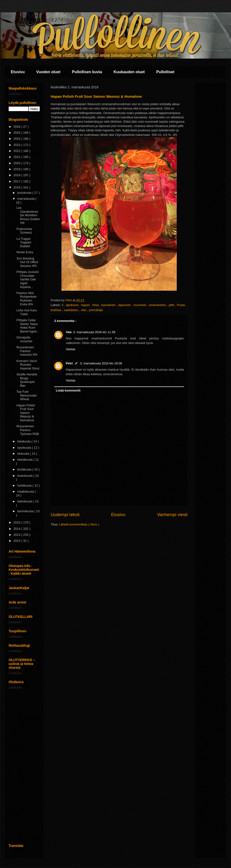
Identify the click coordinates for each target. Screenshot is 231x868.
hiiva (96, 305)
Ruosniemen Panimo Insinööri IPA (27, 351)
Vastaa (71, 349)
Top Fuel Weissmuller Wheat (27, 395)
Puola (181, 305)
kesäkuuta (25, 469)
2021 (17, 157)
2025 (17, 133)
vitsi (84, 310)
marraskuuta (26, 199)
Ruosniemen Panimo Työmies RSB (28, 430)
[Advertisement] (24, 766)
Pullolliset (165, 72)
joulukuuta (25, 193)
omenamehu (158, 305)
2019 (17, 169)
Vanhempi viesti (172, 515)
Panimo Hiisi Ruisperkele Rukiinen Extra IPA (26, 299)
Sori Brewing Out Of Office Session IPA (27, 262)
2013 (17, 535)
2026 (17, 127)
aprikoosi (73, 305)
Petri (69, 363)
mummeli (140, 305)
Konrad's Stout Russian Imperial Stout (28, 365)
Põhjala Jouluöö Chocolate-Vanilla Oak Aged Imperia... (27, 279)
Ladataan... (16, 94)
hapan (86, 305)
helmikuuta (25, 501)
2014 (17, 529)
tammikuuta (26, 511)
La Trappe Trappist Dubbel (24, 242)
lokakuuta (24, 441)
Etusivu (18, 72)
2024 (17, 139)
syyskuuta (25, 448)
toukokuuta (25, 476)
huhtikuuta (25, 485)
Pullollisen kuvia (87, 72)
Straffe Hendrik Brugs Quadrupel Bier (27, 380)
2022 (17, 151)
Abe (69, 332)
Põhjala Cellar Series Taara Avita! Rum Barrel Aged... (28, 326)
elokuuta (24, 454)
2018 (17, 175)
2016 (17, 187)
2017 (17, 181)
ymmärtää (96, 310)
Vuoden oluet (48, 72)
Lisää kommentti (68, 390)
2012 (17, 541)
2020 (17, 163)
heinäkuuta (25, 460)
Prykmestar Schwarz (24, 231)
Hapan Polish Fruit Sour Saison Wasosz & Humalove (26, 413)
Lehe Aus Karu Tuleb (27, 312)
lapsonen (125, 305)
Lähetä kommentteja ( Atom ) (79, 524)
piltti (172, 305)
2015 (17, 522)
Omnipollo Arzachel (24, 339)
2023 (17, 145)
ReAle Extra (25, 252)
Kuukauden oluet (129, 72)
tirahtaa (56, 310)
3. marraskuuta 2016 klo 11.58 (94, 332)
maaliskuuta (26, 491)
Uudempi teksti (65, 515)
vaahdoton (71, 310)
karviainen (109, 305)
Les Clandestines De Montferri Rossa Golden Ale (28, 215)
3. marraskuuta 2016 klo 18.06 (101, 363)
